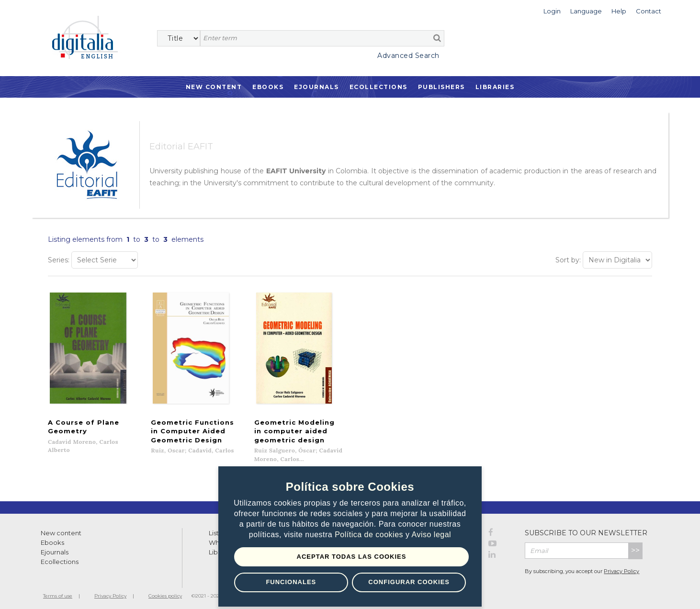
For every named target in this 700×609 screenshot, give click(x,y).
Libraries (495, 87)
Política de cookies (370, 535)
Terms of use (58, 591)
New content (61, 528)
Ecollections (378, 87)
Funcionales (291, 582)
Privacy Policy (621, 566)
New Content (214, 87)
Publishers (441, 87)
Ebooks (268, 87)
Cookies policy (165, 591)
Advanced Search (408, 56)
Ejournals (316, 87)
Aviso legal (432, 535)
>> (635, 546)
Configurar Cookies (409, 582)
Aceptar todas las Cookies (352, 557)
